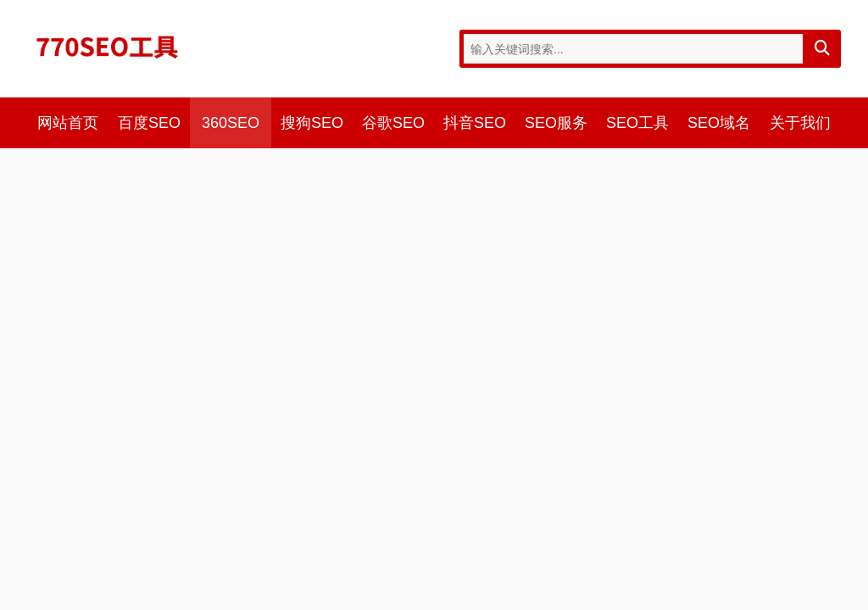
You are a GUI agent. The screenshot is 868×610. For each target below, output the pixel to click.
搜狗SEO (312, 123)
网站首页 (68, 123)
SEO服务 (556, 123)
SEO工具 (637, 123)
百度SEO (149, 123)
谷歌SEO (393, 123)
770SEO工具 (108, 47)
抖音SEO (475, 123)
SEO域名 (719, 123)
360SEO (231, 123)
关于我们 (800, 123)
